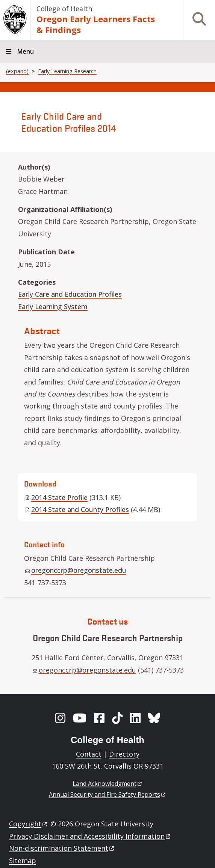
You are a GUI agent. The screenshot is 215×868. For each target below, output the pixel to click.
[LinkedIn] (135, 718)
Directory (124, 754)
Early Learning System (53, 306)
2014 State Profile (56, 497)
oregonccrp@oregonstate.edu (76, 570)
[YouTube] (80, 718)
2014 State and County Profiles (77, 509)
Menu (26, 51)
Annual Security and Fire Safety (108, 794)
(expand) (17, 71)
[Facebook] (99, 718)
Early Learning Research (67, 71)
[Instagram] (60, 718)
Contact (89, 754)
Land (108, 784)
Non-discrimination (62, 848)
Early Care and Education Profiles (70, 294)
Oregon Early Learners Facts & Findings (96, 24)
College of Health (64, 9)
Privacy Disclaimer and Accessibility (90, 836)
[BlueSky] (154, 718)
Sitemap (23, 860)
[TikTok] (117, 718)
